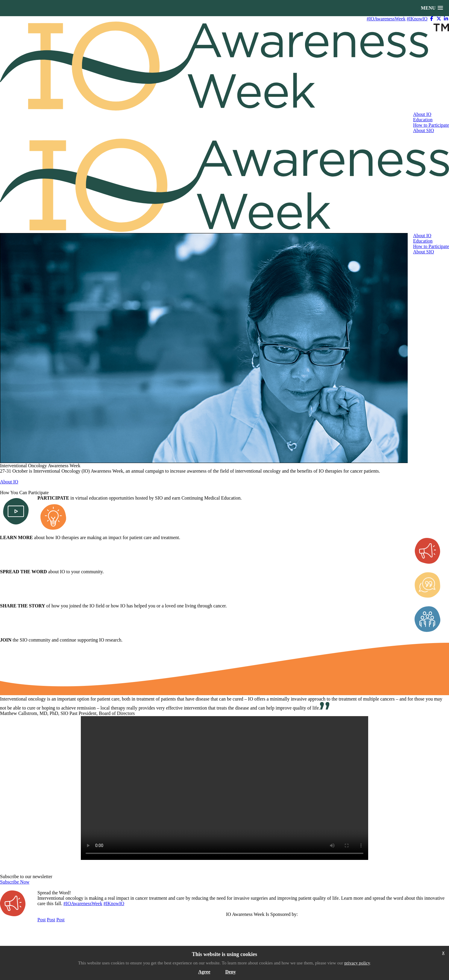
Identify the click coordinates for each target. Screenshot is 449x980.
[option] (204, 348)
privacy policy (357, 963)
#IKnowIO (417, 19)
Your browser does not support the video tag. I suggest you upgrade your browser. (224, 788)
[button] (432, 8)
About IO (9, 482)
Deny (231, 972)
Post (42, 920)
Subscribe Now (15, 882)
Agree (204, 972)
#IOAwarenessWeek (386, 19)
